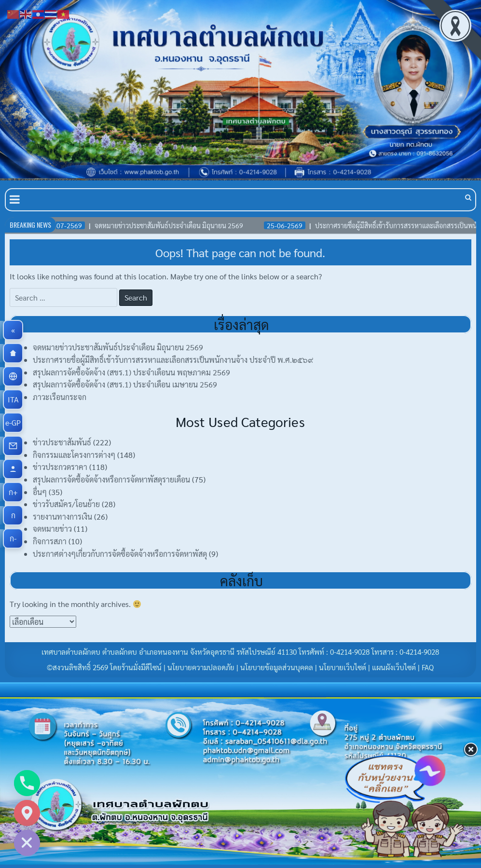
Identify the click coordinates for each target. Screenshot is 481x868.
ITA (16, 400)
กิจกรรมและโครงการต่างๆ (74, 455)
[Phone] (27, 783)
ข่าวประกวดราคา (60, 467)
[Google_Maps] (27, 813)
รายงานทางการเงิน (62, 517)
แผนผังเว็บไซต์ (394, 667)
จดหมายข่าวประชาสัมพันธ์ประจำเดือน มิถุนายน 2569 (118, 347)
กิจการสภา (50, 541)
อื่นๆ (40, 492)
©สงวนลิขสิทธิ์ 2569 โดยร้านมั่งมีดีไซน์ (105, 667)
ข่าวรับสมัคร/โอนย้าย (66, 504)
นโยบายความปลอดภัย (201, 667)
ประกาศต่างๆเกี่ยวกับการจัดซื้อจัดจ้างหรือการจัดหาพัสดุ (120, 554)
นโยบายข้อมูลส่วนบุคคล (277, 667)
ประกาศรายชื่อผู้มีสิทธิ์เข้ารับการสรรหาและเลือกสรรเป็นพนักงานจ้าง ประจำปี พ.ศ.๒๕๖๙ (173, 360)
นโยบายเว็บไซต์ (343, 667)
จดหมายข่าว (52, 529)
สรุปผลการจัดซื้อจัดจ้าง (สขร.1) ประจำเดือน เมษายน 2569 (125, 384)
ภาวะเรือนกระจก (60, 397)
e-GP (14, 423)
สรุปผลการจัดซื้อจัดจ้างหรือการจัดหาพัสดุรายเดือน (111, 479)
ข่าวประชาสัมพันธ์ (62, 442)
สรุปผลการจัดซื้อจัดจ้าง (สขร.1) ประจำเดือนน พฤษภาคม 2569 (131, 372)
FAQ (428, 667)
